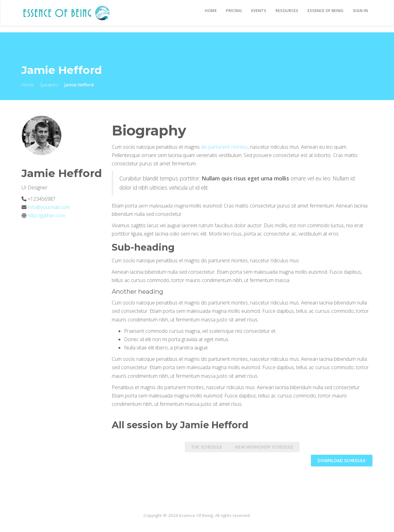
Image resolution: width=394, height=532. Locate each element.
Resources (287, 10)
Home (211, 10)
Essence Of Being (326, 10)
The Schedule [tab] (207, 447)
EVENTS (259, 10)
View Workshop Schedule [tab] (264, 447)
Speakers (49, 85)
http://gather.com (46, 216)
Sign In (360, 10)
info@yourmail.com (48, 207)
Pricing (234, 10)
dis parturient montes (224, 147)
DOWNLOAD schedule (342, 460)
